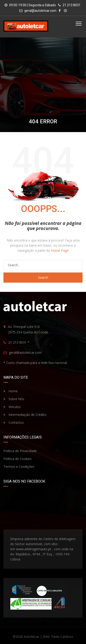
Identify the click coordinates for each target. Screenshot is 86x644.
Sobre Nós (14, 399)
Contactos (14, 422)
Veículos (12, 407)
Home (11, 391)
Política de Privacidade (20, 451)
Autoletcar (32, 636)
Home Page (60, 250)
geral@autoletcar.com (40, 11)
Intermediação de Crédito (25, 415)
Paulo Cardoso (62, 636)
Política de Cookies (18, 459)
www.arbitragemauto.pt (34, 549)
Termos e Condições (19, 467)
